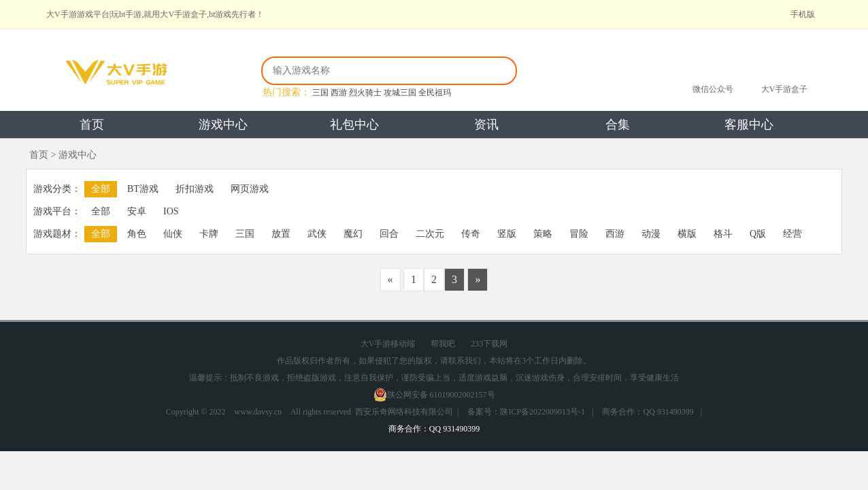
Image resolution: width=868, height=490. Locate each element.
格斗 (723, 234)
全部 (101, 189)
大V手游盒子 (785, 89)
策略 (543, 234)
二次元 (430, 234)
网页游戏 (250, 189)
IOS (171, 211)
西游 (339, 93)
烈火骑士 (365, 93)
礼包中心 (354, 125)
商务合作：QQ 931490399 (648, 412)
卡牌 (209, 234)
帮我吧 (443, 344)
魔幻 (353, 234)
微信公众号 (713, 89)
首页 (92, 125)
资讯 (486, 125)
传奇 (471, 234)
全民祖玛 (435, 93)
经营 (792, 234)
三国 (320, 93)
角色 (137, 234)
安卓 (137, 211)
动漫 (651, 234)
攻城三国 (400, 93)
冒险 (579, 234)
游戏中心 (223, 125)
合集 (618, 125)
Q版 (758, 234)
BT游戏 (143, 189)
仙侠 (173, 234)
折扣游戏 (195, 189)
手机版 (803, 14)
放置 (281, 234)
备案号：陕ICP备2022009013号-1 (526, 412)
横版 (687, 234)
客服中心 (749, 125)
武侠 (317, 234)
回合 (389, 234)
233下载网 (489, 344)
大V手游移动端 (388, 344)
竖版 (507, 234)
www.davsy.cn (258, 412)
